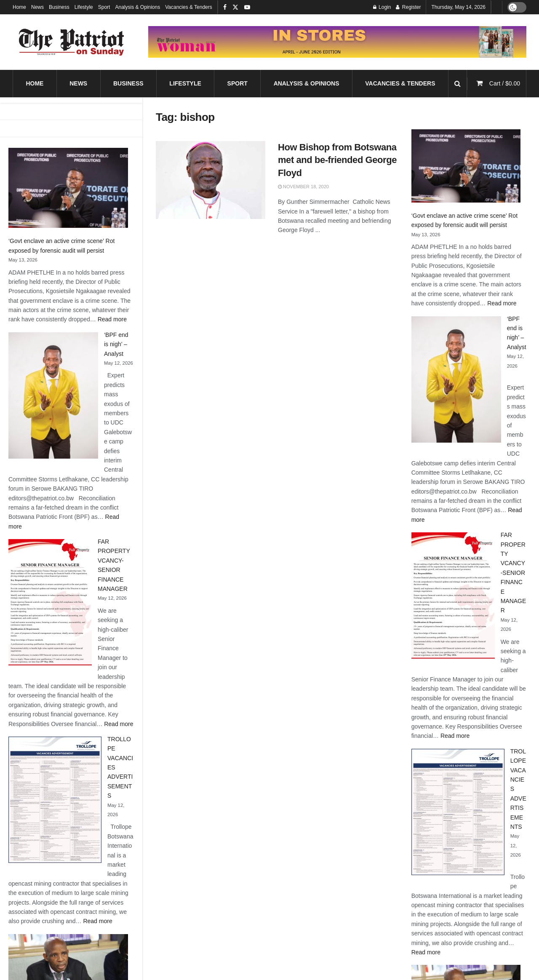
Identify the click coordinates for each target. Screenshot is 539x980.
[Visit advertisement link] (337, 42)
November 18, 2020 (303, 187)
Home (19, 7)
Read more (112, 319)
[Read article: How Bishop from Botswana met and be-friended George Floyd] (211, 180)
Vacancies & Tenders (189, 7)
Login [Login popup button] (382, 7)
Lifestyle (84, 7)
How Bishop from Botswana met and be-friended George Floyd (337, 160)
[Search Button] (458, 84)
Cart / (505, 83)
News (37, 7)
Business (59, 7)
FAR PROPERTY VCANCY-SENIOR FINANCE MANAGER (514, 573)
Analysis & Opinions (137, 7)
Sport (104, 7)
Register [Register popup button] (408, 7)
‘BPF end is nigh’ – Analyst (116, 344)
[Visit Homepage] (72, 42)
